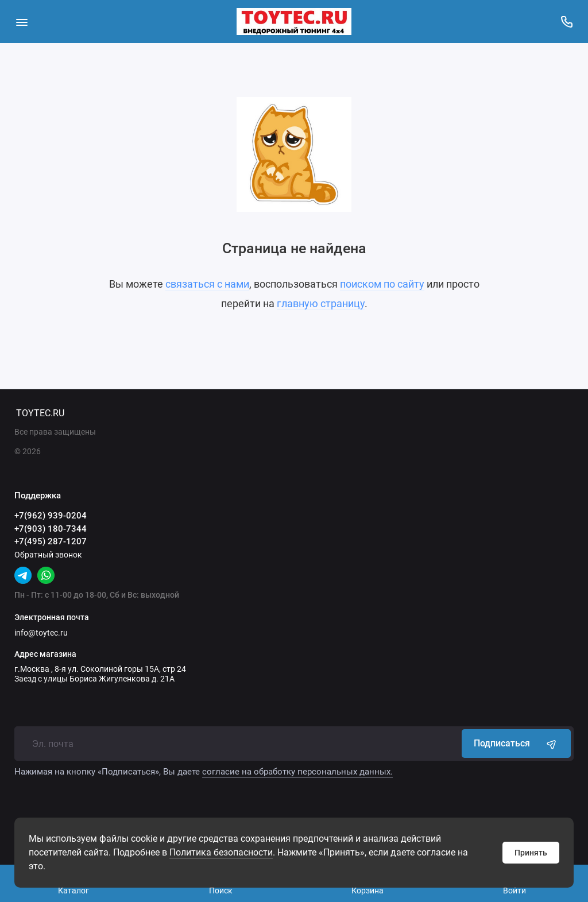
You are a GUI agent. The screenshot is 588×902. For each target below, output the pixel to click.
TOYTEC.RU (40, 413)
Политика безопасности (221, 852)
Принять (531, 853)
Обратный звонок (48, 555)
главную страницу (321, 303)
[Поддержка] (566, 22)
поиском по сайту (382, 284)
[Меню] (22, 22)
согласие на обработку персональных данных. (297, 772)
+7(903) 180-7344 (51, 529)
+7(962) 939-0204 (51, 516)
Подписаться (516, 744)
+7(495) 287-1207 (51, 541)
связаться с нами (207, 284)
